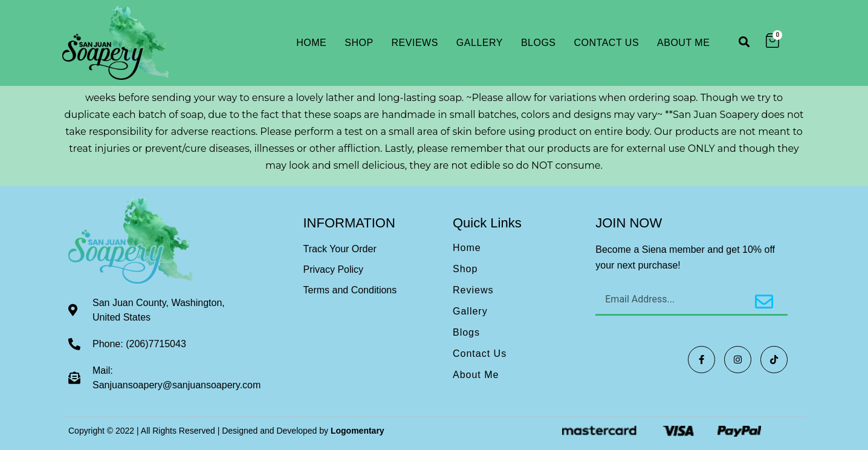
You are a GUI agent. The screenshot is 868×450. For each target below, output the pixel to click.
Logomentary (358, 431)
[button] (744, 41)
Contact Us (607, 43)
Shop (359, 43)
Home (311, 43)
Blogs (539, 43)
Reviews (415, 43)
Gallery (480, 43)
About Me (683, 43)
